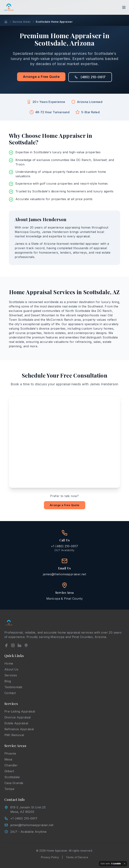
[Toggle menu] (124, 7)
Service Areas (21, 22)
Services (11, 675)
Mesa (8, 759)
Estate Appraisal (16, 723)
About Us (11, 669)
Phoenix (10, 753)
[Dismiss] (125, 864)
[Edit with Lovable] (111, 864)
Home (9, 663)
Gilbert (9, 771)
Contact (10, 693)
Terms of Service (77, 857)
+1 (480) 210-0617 (24, 818)
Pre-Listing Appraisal (20, 711)
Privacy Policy (50, 857)
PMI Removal (14, 735)
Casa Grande (14, 783)
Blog (8, 681)
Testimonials (13, 687)
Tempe (9, 789)
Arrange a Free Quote (41, 77)
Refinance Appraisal (19, 729)
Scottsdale (12, 777)
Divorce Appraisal (18, 717)
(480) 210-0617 (90, 77)
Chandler (11, 765)
